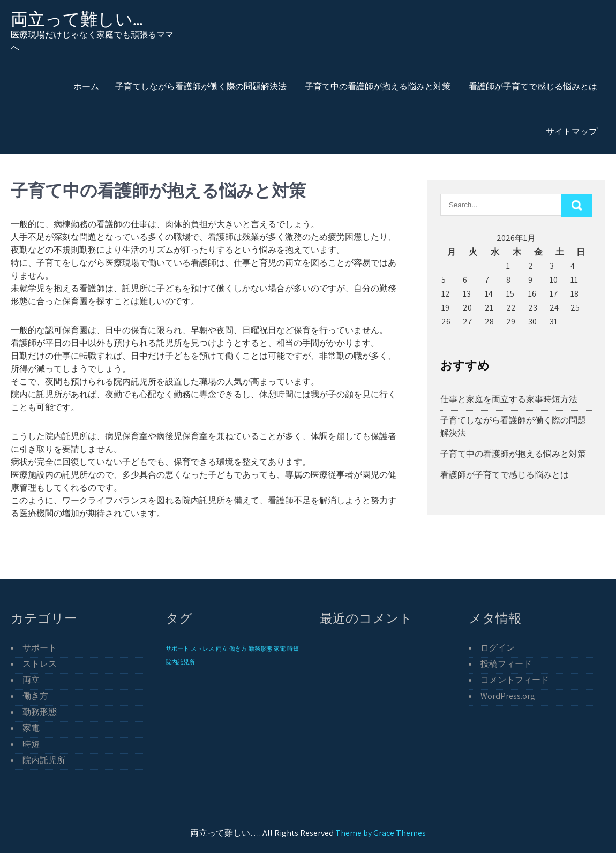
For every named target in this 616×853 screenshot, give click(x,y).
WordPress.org (508, 696)
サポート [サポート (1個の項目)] (177, 648)
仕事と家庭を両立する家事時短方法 (509, 399)
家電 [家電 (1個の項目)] (280, 648)
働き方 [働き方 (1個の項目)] (238, 648)
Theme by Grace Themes (381, 833)
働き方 (35, 696)
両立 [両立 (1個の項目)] (222, 648)
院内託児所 (44, 760)
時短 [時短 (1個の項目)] (293, 648)
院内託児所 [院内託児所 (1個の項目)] (180, 662)
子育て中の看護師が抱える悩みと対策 (378, 86)
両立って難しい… (77, 19)
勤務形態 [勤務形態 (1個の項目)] (260, 648)
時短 (31, 744)
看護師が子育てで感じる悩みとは (533, 86)
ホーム (86, 86)
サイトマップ (572, 131)
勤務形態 (40, 712)
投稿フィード (506, 664)
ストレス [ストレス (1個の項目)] (202, 648)
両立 (31, 680)
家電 (31, 728)
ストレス (40, 664)
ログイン (498, 648)
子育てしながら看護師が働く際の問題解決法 (201, 86)
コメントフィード (515, 680)
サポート (40, 648)
